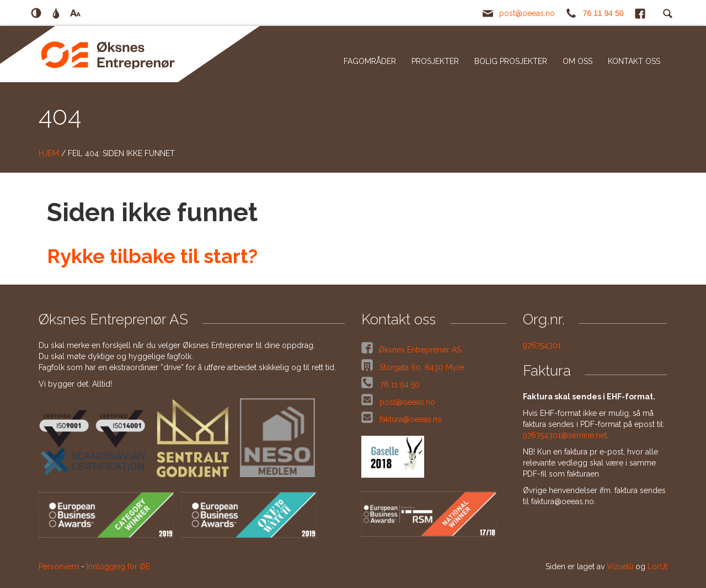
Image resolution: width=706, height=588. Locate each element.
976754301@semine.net (565, 435)
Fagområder (370, 61)
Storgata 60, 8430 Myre (421, 367)
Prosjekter (435, 61)
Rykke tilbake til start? (152, 256)
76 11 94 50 (603, 13)
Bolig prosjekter (511, 61)
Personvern (59, 566)
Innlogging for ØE (118, 566)
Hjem (49, 153)
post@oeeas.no (527, 13)
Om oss (577, 61)
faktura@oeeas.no (411, 419)
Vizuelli (620, 566)
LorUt (657, 566)
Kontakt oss (634, 61)
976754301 (542, 345)
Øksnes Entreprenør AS (420, 350)
